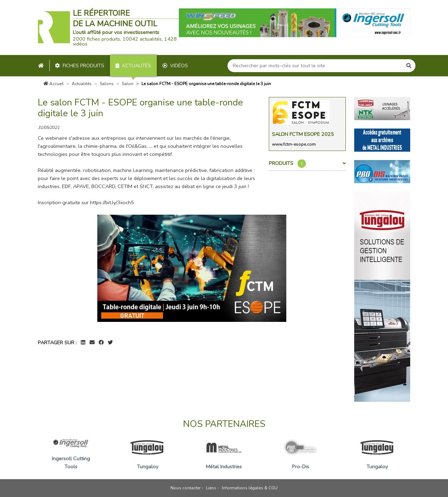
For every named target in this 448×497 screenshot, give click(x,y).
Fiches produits (80, 66)
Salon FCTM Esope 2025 (303, 134)
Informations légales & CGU (250, 488)
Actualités (134, 66)
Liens (211, 488)
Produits (307, 164)
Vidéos (175, 66)
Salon (128, 84)
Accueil (54, 84)
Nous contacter (185, 488)
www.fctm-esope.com (294, 144)
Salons (107, 84)
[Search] (315, 66)
